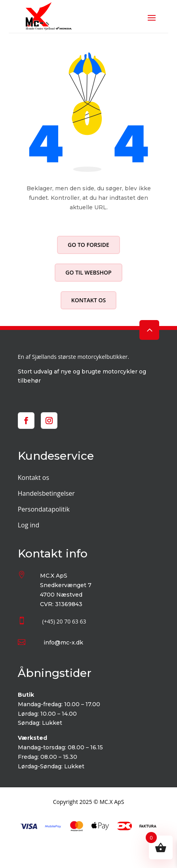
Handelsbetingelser (46, 493)
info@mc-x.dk (63, 642)
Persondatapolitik (44, 509)
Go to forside (88, 245)
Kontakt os (88, 300)
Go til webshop (88, 272)
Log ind (29, 525)
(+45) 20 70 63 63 (64, 621)
